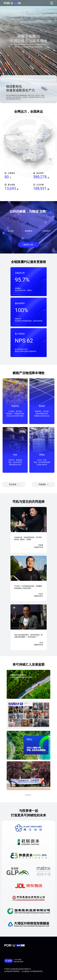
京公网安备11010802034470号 (32, 971)
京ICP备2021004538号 (12, 971)
